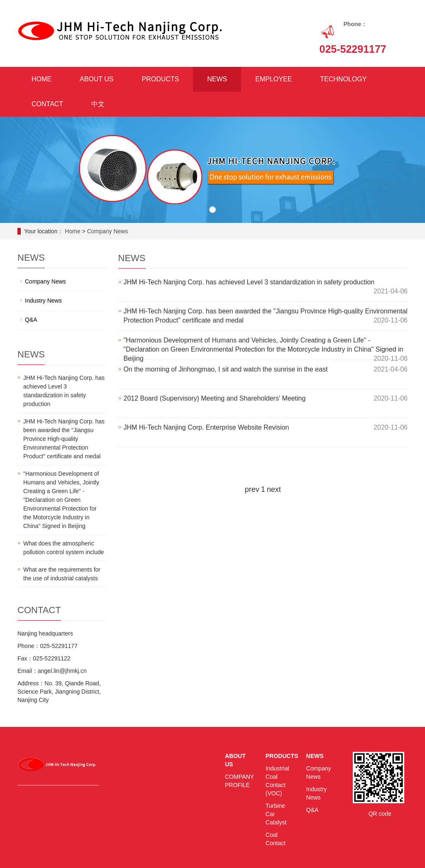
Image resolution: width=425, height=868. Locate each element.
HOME (42, 79)
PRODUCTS (161, 79)
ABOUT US (97, 79)
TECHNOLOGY (343, 79)
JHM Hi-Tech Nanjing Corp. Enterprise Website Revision (206, 427)
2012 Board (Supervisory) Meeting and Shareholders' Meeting (215, 398)
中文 (98, 104)
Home (72, 231)
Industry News (43, 301)
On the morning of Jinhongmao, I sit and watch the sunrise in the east (226, 369)
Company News (108, 231)
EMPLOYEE (274, 79)
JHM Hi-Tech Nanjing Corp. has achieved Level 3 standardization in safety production (249, 282)
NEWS (217, 79)
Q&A (31, 320)
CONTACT (47, 104)
